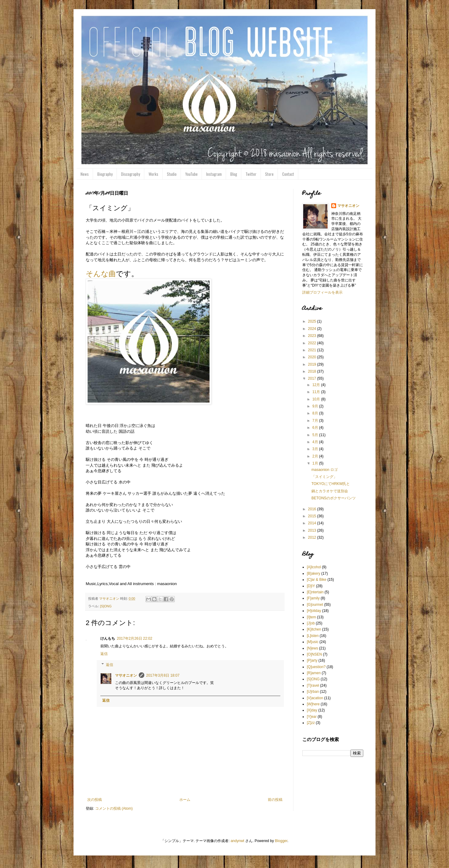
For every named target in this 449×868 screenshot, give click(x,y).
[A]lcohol (314, 567)
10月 (317, 399)
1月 (316, 463)
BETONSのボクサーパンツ (334, 498)
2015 (313, 516)
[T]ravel (313, 685)
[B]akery (314, 573)
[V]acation (315, 698)
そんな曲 (101, 274)
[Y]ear (312, 717)
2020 (313, 357)
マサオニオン (126, 675)
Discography (131, 174)
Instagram (214, 174)
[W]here (313, 704)
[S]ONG (106, 606)
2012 (313, 537)
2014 (313, 523)
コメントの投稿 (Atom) (114, 808)
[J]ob (311, 623)
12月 (317, 385)
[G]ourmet (315, 605)
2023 (313, 336)
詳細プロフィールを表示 (322, 292)
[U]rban (313, 692)
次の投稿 (95, 800)
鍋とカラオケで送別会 (330, 491)
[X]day (312, 710)
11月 (317, 392)
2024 (313, 329)
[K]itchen (314, 629)
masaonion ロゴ (325, 470)
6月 (316, 428)
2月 (316, 456)
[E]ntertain (315, 592)
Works (153, 174)
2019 (313, 364)
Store (269, 174)
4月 (316, 442)
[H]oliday (314, 611)
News (85, 174)
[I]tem (311, 617)
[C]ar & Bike (317, 580)
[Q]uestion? (316, 667)
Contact (288, 174)
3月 (316, 449)
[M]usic (313, 642)
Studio (172, 174)
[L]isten (313, 636)
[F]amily (313, 598)
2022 (313, 343)
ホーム (185, 800)
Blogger (281, 841)
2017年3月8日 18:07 (163, 675)
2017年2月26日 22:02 (135, 638)
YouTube (191, 174)
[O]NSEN (314, 654)
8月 (316, 413)
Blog (234, 174)
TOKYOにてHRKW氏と (331, 484)
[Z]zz (311, 723)
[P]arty (312, 660)
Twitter (251, 174)
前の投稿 (275, 800)
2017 (313, 378)
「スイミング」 (324, 477)
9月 (316, 406)
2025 (313, 321)
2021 (313, 350)
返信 (104, 654)
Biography (105, 174)
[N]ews (313, 648)
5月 (316, 435)
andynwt (237, 841)
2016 (313, 509)
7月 (316, 421)
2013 (313, 530)
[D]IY (311, 586)
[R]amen (314, 673)
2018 (313, 371)
